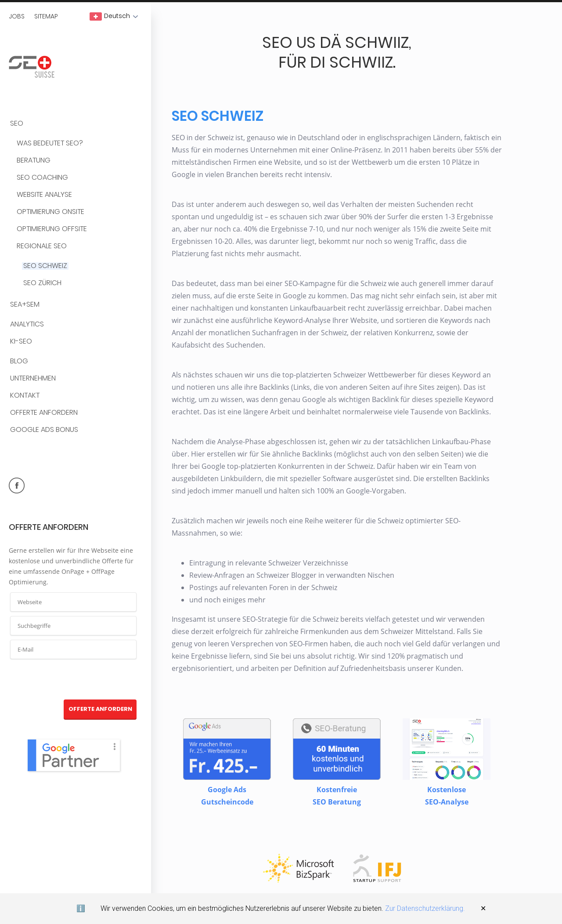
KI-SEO (21, 342)
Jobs (17, 16)
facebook (17, 486)
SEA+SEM (25, 305)
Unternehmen (33, 379)
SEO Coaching (42, 178)
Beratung (34, 161)
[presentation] (74, 680)
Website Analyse (44, 195)
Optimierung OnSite (50, 212)
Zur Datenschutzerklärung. (425, 908)
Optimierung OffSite (52, 229)
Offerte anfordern (44, 413)
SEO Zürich (42, 283)
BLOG (19, 361)
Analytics (27, 324)
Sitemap (46, 16)
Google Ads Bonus (44, 430)
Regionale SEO (42, 246)
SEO (17, 124)
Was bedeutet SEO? (50, 143)
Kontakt (25, 396)
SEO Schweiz (45, 266)
